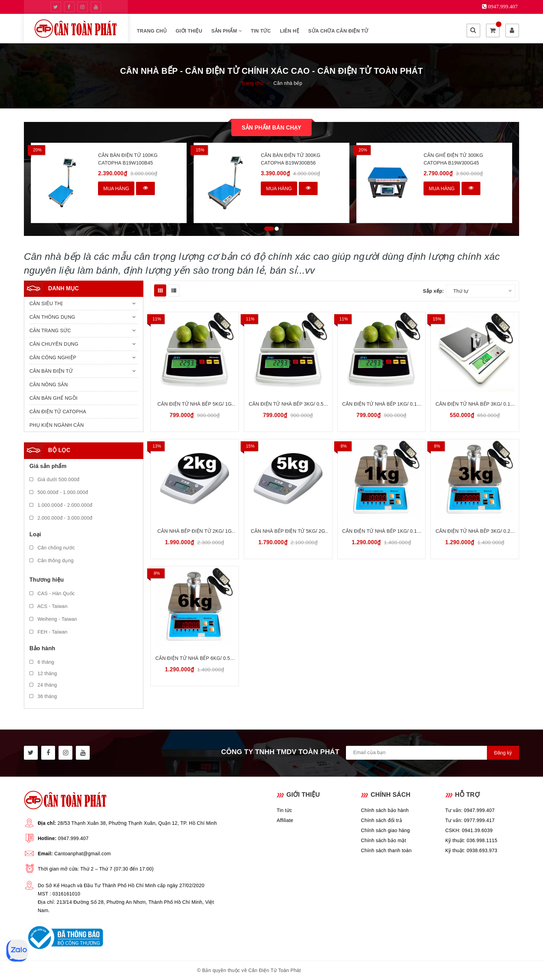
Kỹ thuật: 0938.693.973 (471, 850)
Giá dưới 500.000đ (54, 479)
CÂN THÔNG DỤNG (52, 317)
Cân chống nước (52, 548)
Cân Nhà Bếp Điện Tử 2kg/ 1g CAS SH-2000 (195, 532)
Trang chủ (152, 31)
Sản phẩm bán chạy (271, 128)
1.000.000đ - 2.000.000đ (61, 505)
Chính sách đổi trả (381, 820)
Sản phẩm (226, 31)
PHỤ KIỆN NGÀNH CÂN (57, 425)
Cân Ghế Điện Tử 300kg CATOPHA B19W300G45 (453, 159)
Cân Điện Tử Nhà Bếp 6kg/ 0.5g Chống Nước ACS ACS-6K (195, 659)
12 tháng (43, 673)
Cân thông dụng (52, 560)
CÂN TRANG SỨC (50, 330)
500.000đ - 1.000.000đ (59, 492)
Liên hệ (290, 31)
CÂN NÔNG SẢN (49, 385)
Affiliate (285, 820)
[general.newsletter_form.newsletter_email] (433, 753)
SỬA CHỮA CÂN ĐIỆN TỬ (338, 31)
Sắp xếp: (433, 291)
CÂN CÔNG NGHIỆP (53, 357)
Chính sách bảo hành (385, 810)
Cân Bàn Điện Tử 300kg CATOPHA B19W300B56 (291, 159)
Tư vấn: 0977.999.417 (470, 820)
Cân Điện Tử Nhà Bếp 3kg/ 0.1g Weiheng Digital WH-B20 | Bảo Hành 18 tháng (475, 404)
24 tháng (43, 685)
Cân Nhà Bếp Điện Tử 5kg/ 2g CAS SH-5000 (288, 532)
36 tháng (43, 696)
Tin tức (261, 31)
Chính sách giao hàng (385, 830)
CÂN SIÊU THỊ (46, 303)
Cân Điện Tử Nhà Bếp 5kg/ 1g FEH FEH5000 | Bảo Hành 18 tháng (195, 404)
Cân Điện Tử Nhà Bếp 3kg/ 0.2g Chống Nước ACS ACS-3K (475, 532)
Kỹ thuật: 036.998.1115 (471, 840)
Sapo (340, 970)
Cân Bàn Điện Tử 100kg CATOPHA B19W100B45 (128, 159)
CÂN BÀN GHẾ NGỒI (54, 398)
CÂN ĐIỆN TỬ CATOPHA (58, 412)
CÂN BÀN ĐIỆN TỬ (51, 371)
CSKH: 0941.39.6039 (469, 830)
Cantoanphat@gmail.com (83, 854)
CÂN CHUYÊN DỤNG (54, 344)
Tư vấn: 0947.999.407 (470, 810)
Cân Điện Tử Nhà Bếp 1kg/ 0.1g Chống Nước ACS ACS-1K (381, 532)
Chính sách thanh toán (386, 850)
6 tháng (42, 662)
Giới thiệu (189, 31)
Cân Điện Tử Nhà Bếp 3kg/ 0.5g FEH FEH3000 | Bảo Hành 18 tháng (288, 404)
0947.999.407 (73, 838)
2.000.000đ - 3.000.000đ (61, 518)
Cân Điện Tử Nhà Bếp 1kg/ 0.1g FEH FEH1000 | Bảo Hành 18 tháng (381, 404)
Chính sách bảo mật (383, 840)
